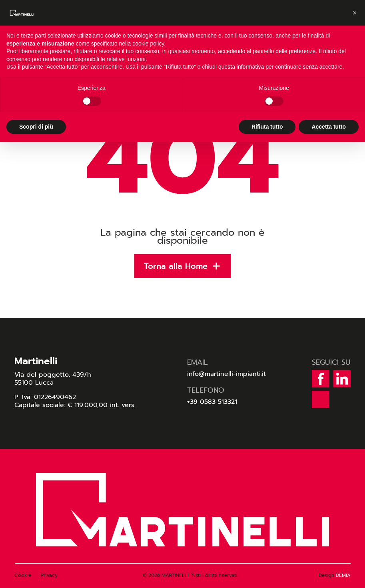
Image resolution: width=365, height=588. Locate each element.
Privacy (49, 575)
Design (335, 575)
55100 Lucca (34, 383)
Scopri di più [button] (36, 127)
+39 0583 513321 (212, 402)
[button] (355, 13)
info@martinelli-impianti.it (226, 374)
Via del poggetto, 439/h (53, 375)
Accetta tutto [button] (329, 127)
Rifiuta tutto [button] (267, 127)
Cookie (23, 575)
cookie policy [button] (148, 44)
